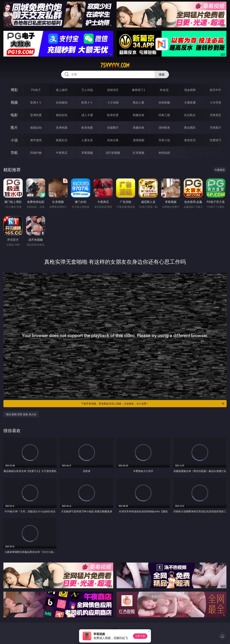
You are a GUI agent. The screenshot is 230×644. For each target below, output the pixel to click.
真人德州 (62, 90)
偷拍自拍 (62, 115)
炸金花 (164, 90)
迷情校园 (139, 140)
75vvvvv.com (115, 65)
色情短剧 (164, 153)
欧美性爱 (113, 115)
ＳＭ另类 (215, 102)
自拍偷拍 (62, 102)
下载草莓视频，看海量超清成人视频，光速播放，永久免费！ (153, 404)
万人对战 (87, 90)
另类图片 (215, 128)
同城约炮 (36, 153)
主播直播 (190, 102)
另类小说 (164, 140)
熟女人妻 (139, 102)
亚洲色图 (62, 128)
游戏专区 (113, 90)
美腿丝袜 (139, 128)
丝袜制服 (164, 102)
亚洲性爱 (36, 115)
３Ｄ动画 (113, 102)
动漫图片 (113, 128)
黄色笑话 (190, 140)
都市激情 (36, 140)
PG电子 (36, 90)
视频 (14, 102)
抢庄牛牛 (215, 90)
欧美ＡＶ (87, 102)
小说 (14, 140)
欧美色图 (87, 128)
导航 (14, 153)
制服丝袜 (139, 115)
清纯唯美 (164, 128)
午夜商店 (62, 153)
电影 (14, 115)
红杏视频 (139, 153)
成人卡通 (87, 115)
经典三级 (164, 115)
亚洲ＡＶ (36, 102)
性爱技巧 (215, 140)
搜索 (162, 74)
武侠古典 (113, 140)
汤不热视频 (113, 153)
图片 (14, 127)
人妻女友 (87, 140)
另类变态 (215, 115)
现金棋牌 (190, 90)
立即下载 (140, 636)
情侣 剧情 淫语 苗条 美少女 (21, 414)
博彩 (14, 90)
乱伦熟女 (190, 115)
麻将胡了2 (138, 90)
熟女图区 (190, 128)
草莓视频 (87, 153)
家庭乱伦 (62, 140)
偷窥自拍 (36, 128)
